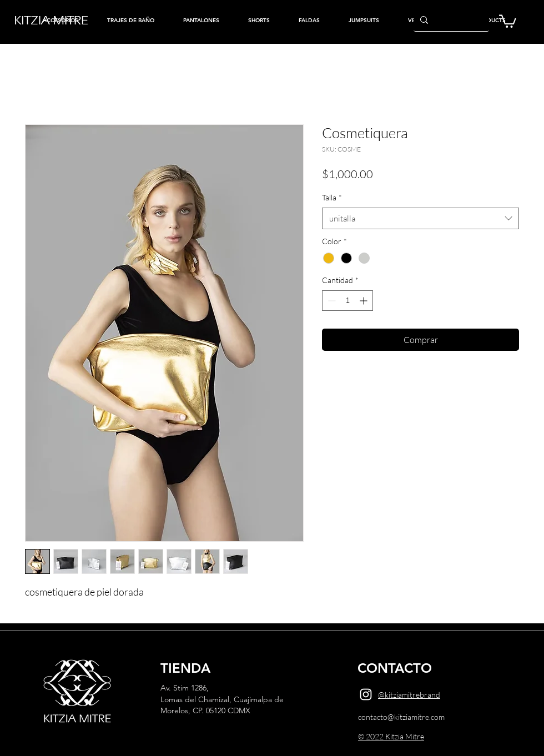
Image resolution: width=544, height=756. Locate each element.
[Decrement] (331, 301)
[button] (508, 21)
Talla (332, 197)
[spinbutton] (347, 301)
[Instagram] (366, 694)
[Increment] (364, 301)
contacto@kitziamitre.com (401, 717)
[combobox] (420, 218)
